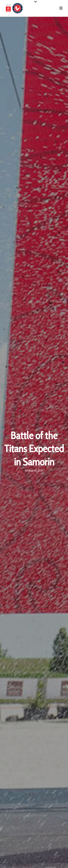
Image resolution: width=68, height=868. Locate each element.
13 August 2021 (34, 471)
